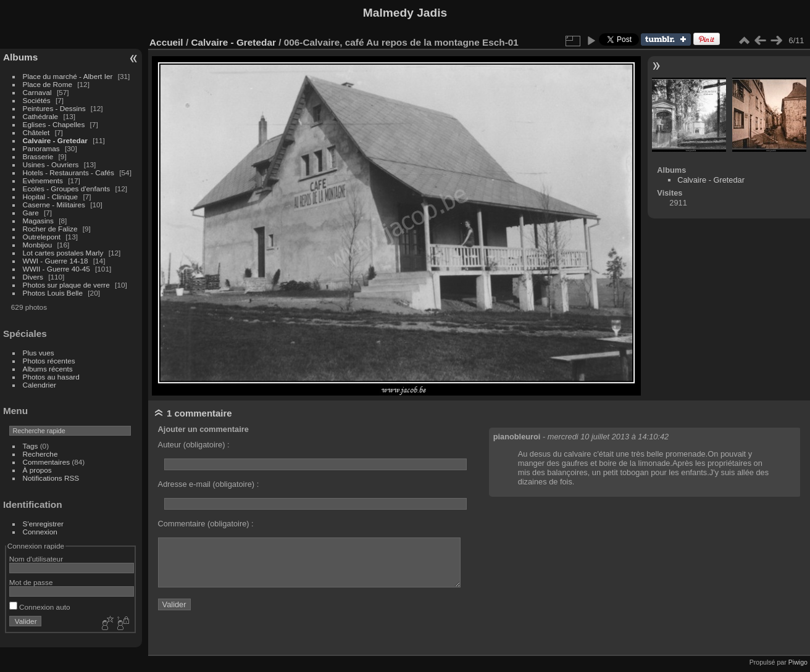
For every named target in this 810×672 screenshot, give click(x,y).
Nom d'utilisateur (36, 559)
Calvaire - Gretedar (55, 140)
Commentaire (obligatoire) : (206, 524)
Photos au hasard (51, 377)
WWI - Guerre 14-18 (56, 261)
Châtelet (36, 132)
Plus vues (39, 353)
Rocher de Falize (51, 229)
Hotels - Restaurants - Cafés (69, 172)
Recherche (40, 454)
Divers (34, 277)
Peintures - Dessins (54, 108)
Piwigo (798, 662)
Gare (32, 213)
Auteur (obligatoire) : (194, 445)
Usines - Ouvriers (52, 164)
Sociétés (37, 100)
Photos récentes (49, 361)
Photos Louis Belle (53, 293)
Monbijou (39, 245)
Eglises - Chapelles (54, 124)
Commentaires (47, 462)
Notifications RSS (51, 478)
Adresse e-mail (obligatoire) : (209, 484)
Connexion (40, 532)
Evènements (44, 180)
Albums (20, 57)
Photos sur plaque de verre (68, 285)
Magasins (38, 221)
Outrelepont (43, 237)
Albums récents (48, 369)
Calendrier (40, 385)
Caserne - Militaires (54, 205)
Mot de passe (31, 582)
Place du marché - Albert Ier (69, 76)
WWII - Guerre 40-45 (56, 269)
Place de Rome (49, 84)
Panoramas (42, 148)
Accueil (166, 42)
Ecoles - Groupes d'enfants (68, 189)
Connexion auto (40, 607)
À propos (37, 470)
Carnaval (37, 92)
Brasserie (38, 156)
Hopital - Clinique (52, 197)
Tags (31, 446)
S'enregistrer (43, 524)
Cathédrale (42, 116)
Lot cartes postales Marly (63, 253)
